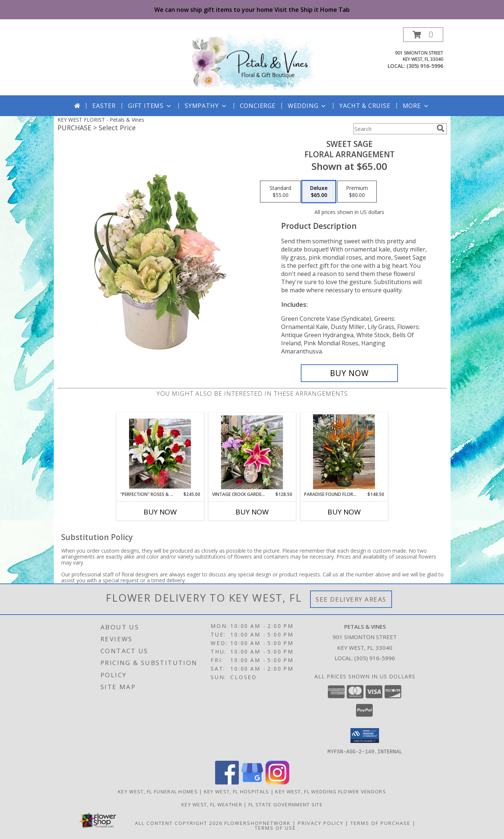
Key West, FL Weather (212, 804)
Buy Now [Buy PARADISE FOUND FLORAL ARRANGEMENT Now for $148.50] (344, 512)
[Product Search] (393, 129)
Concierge (258, 106)
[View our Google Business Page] (252, 782)
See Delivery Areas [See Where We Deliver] (351, 599)
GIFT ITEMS (150, 106)
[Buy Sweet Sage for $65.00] (350, 373)
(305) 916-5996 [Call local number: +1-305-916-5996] (425, 66)
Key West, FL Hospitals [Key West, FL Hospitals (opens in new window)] (237, 791)
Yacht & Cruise (365, 106)
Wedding (308, 106)
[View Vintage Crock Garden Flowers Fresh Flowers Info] (252, 452)
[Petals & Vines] (252, 61)
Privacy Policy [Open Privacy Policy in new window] (321, 823)
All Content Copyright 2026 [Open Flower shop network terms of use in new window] (179, 823)
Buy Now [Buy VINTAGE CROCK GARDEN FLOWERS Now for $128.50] (252, 512)
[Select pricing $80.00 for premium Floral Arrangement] (357, 192)
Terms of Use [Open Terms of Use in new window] (275, 828)
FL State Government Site (286, 804)
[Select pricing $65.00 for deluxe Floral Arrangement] (319, 192)
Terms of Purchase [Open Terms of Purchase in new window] (381, 823)
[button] (423, 35)
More (416, 106)
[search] (441, 128)
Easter (104, 106)
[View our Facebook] (227, 782)
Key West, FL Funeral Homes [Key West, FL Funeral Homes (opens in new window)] (158, 791)
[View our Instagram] (277, 782)
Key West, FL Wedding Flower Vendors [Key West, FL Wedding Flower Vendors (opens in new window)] (331, 791)
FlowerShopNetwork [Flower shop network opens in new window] (258, 823)
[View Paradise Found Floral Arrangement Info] (344, 452)
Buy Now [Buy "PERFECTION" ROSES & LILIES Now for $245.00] (160, 512)
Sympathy (206, 106)
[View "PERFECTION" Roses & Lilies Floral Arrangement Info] (160, 452)
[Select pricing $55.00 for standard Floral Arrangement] (280, 192)
